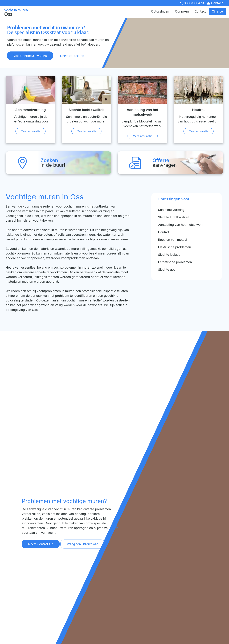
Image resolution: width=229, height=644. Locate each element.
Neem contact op (72, 56)
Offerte (217, 11)
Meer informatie (30, 131)
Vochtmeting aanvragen (30, 56)
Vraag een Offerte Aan (83, 544)
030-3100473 (192, 3)
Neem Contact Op (41, 544)
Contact (215, 3)
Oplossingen (160, 11)
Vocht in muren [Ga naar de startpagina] (19, 12)
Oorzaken (182, 11)
